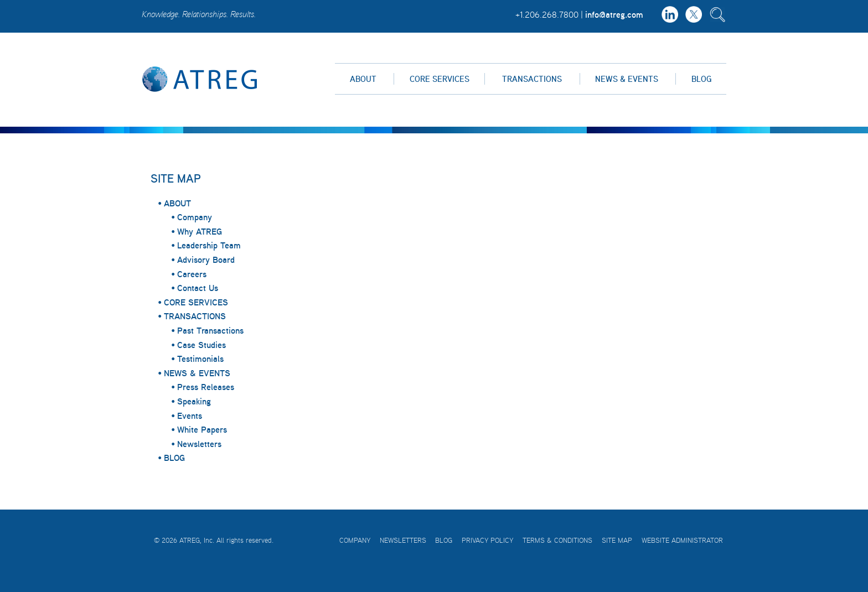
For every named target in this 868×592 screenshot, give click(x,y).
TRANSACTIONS (195, 316)
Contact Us (198, 288)
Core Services (440, 79)
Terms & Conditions (557, 540)
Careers (192, 274)
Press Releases (206, 387)
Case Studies (201, 345)
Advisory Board (206, 259)
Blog (701, 79)
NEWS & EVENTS (197, 373)
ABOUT (177, 203)
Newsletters (199, 444)
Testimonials (200, 359)
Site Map (617, 540)
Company (195, 217)
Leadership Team (209, 245)
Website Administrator (682, 540)
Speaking (194, 401)
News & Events (627, 79)
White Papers (202, 429)
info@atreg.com (614, 14)
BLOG (174, 458)
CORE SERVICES (196, 302)
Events (190, 416)
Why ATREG (200, 231)
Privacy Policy (487, 540)
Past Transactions (210, 330)
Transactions (532, 79)
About (363, 79)
